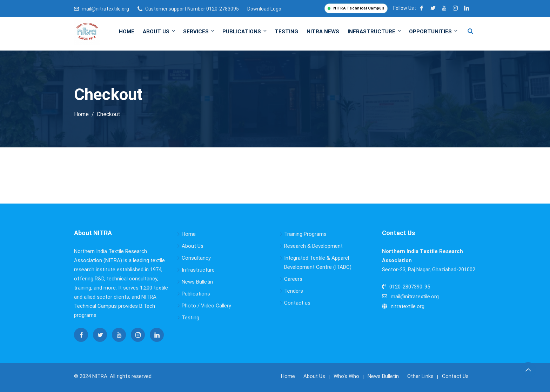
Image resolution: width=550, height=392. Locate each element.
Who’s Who (346, 376)
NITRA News (323, 32)
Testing (286, 32)
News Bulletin (197, 282)
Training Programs (305, 234)
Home (127, 32)
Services (199, 31)
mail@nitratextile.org (105, 9)
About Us (159, 31)
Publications (245, 31)
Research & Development (313, 246)
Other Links (420, 376)
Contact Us (455, 376)
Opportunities (433, 31)
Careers (293, 279)
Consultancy (196, 258)
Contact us (297, 303)
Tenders (294, 291)
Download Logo (264, 9)
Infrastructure (375, 31)
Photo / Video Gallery (206, 306)
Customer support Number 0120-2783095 (192, 9)
